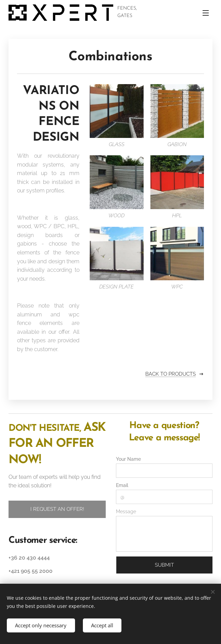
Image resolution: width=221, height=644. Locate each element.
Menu (206, 13)
